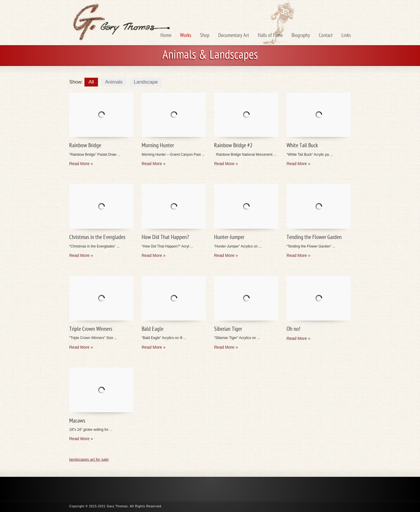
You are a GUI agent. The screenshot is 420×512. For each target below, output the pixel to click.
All (91, 82)
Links (346, 36)
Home (166, 36)
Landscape (146, 82)
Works (186, 36)
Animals (114, 82)
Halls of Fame (270, 36)
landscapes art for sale (89, 459)
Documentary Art (234, 36)
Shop (205, 36)
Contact (326, 36)
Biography (301, 36)
